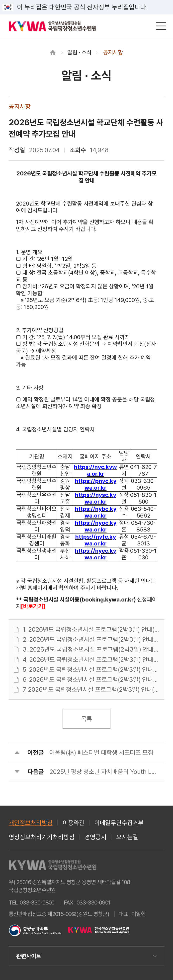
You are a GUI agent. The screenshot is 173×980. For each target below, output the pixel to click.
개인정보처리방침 (31, 823)
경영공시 (95, 837)
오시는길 (127, 837)
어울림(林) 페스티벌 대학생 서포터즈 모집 (101, 753)
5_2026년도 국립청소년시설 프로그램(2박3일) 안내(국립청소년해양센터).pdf (91, 670)
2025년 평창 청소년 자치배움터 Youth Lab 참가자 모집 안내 (104, 772)
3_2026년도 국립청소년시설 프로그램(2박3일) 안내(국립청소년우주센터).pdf (91, 649)
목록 (86, 719)
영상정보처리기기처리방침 (42, 837)
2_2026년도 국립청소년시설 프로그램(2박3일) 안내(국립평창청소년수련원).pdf (91, 640)
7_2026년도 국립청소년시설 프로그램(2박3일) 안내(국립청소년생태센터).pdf (91, 690)
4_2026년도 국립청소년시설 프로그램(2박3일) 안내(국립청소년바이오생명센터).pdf (91, 660)
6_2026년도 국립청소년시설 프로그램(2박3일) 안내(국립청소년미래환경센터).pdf (91, 680)
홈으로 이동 (53, 52)
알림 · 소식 (79, 52)
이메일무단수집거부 (119, 823)
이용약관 (74, 823)
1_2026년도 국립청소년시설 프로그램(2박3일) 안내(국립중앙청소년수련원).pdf (91, 630)
